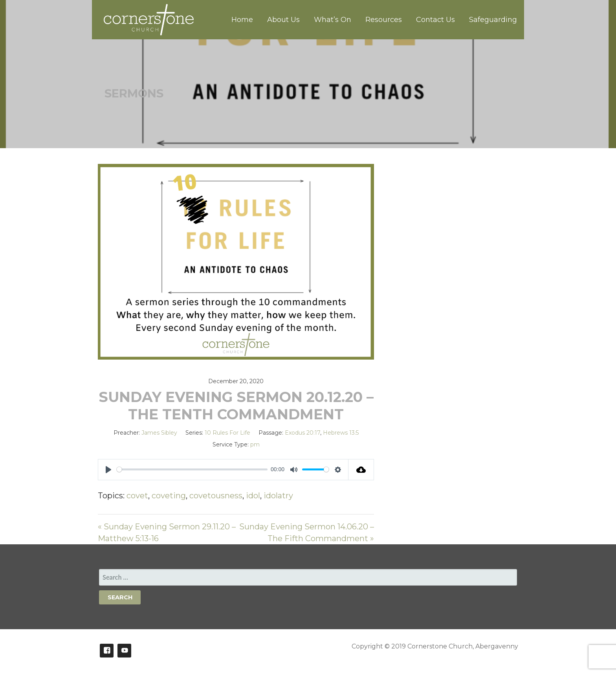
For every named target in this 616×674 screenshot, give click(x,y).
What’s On (333, 20)
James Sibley (159, 433)
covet (137, 496)
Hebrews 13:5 (341, 433)
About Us (283, 20)
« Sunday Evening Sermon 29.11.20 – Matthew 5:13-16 (167, 533)
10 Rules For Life (227, 433)
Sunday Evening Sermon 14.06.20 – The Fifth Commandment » (307, 533)
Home (242, 20)
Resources (384, 20)
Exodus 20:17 (302, 433)
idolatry (278, 496)
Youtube (124, 651)
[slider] (192, 469)
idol (253, 496)
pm (255, 444)
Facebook (107, 651)
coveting (169, 496)
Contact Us (435, 20)
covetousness (216, 496)
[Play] (108, 470)
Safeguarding (493, 20)
